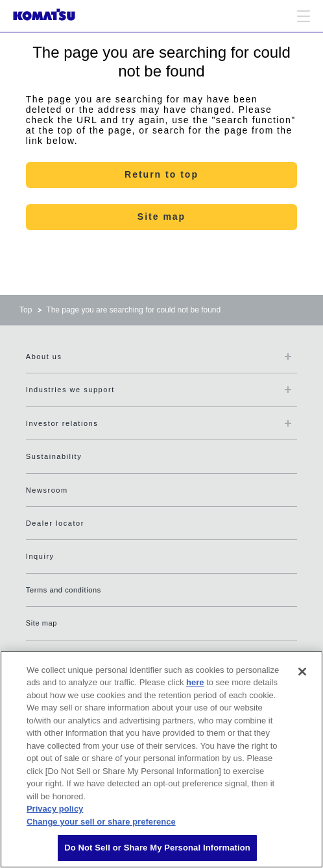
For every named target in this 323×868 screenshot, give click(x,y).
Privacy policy (55, 809)
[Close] (302, 672)
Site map (161, 217)
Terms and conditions (64, 590)
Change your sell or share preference (101, 822)
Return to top (161, 174)
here (195, 682)
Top (26, 310)
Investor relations (62, 423)
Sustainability (54, 456)
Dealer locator (55, 523)
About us (44, 357)
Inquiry (40, 556)
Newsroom (47, 490)
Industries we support (70, 390)
